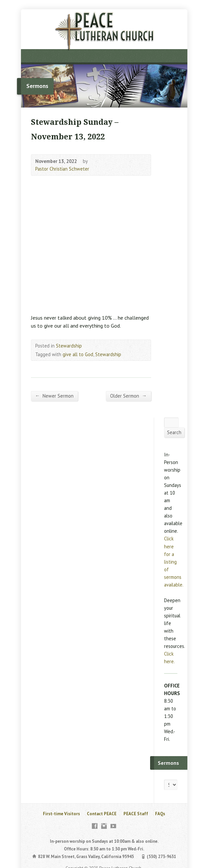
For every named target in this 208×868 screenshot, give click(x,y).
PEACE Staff (136, 814)
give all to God (78, 354)
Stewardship (69, 346)
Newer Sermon (54, 396)
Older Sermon (128, 396)
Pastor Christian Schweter (62, 169)
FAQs (160, 814)
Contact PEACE (102, 814)
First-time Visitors (61, 814)
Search (174, 432)
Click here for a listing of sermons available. (174, 561)
